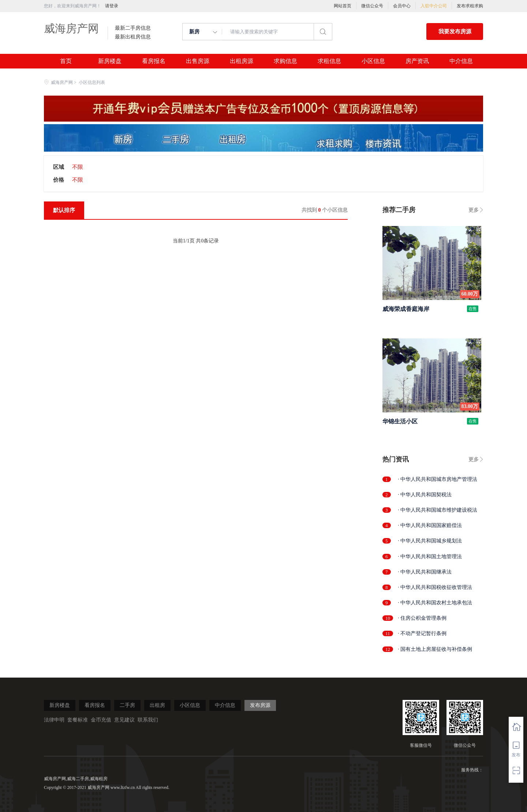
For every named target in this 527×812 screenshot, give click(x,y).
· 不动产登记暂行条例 (422, 633)
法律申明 (54, 720)
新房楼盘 (110, 61)
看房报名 (154, 61)
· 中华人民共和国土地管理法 (430, 557)
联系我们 (148, 720)
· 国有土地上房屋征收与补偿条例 (435, 649)
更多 (474, 210)
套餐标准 (78, 720)
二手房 (127, 705)
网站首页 (343, 6)
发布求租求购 (470, 6)
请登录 (112, 6)
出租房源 (242, 61)
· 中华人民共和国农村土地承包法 (435, 603)
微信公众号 (372, 6)
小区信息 (373, 61)
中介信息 (461, 61)
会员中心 (402, 6)
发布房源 (260, 705)
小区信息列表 (92, 82)
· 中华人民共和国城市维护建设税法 (438, 510)
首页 (66, 61)
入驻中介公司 (434, 6)
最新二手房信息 (133, 28)
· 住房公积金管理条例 (422, 618)
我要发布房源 (455, 31)
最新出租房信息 (133, 37)
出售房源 (198, 61)
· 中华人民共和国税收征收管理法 (435, 587)
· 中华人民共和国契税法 (425, 495)
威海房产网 (71, 28)
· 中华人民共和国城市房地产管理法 (438, 479)
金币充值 (101, 720)
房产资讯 (417, 61)
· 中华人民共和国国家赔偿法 (430, 525)
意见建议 (124, 720)
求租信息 (329, 61)
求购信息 (285, 61)
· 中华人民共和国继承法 (425, 572)
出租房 (157, 705)
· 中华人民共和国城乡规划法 (430, 541)
